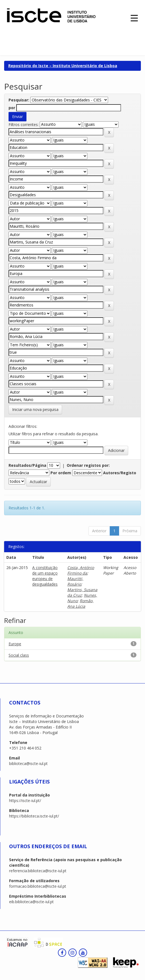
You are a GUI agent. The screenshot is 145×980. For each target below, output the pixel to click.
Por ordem (61, 473)
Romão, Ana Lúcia (80, 603)
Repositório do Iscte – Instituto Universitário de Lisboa (63, 66)
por (12, 108)
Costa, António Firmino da (81, 570)
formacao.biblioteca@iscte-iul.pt (38, 886)
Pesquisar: (19, 100)
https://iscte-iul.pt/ (25, 800)
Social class (19, 655)
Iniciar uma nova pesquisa (35, 409)
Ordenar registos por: (88, 465)
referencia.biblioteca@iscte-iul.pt (38, 871)
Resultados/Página (27, 465)
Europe (15, 644)
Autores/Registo (120, 473)
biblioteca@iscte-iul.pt (28, 763)
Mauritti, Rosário (75, 581)
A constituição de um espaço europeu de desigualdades (45, 576)
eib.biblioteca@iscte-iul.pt (31, 902)
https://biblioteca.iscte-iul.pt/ (34, 816)
